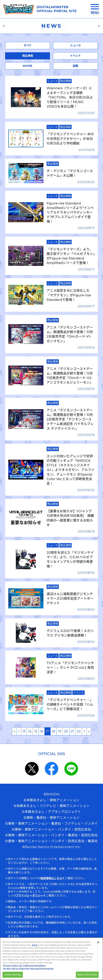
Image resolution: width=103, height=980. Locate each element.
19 (60, 731)
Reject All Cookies (87, 975)
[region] (51, 959)
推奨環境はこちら (51, 878)
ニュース (75, 45)
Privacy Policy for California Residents (24, 965)
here (35, 945)
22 (79, 731)
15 (36, 731)
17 (47, 731)
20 (66, 731)
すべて (28, 45)
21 (72, 731)
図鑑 (75, 66)
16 (42, 731)
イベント (75, 56)
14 (30, 731)
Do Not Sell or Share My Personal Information (28, 969)
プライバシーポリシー (30, 896)
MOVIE (28, 66)
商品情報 (28, 56)
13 (24, 731)
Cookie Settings (13, 975)
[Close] (98, 942)
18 (54, 731)
